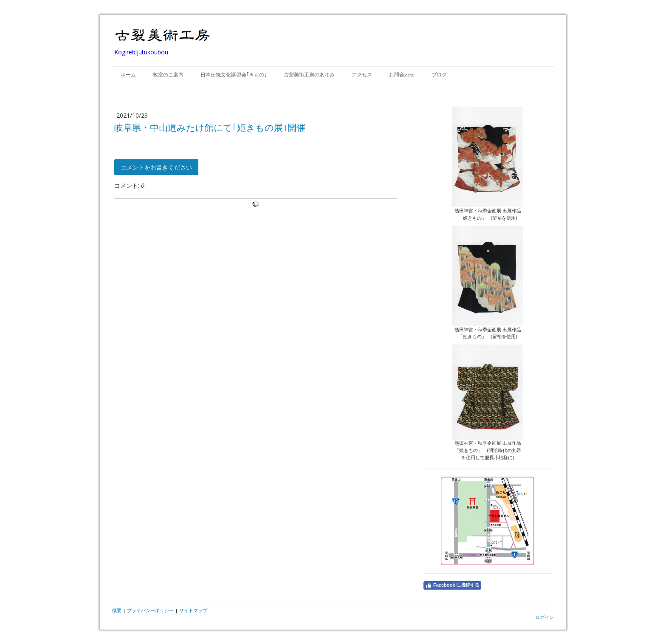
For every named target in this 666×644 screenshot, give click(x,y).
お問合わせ (402, 75)
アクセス (362, 75)
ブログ (439, 75)
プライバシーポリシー (150, 610)
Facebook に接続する (452, 585)
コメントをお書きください (156, 167)
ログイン (545, 617)
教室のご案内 (168, 75)
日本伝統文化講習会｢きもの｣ (234, 75)
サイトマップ (193, 610)
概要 (117, 610)
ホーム (128, 75)
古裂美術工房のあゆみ (309, 75)
